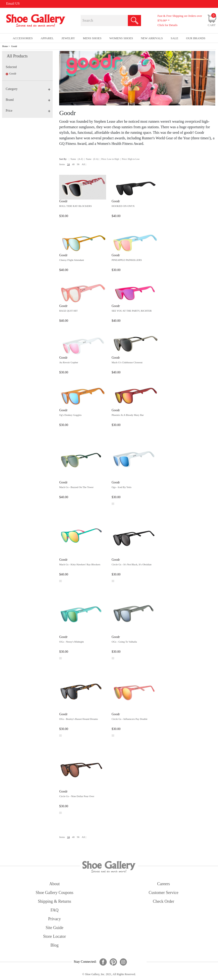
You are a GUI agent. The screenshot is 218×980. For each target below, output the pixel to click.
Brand (28, 100)
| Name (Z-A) (91, 159)
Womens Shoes (121, 38)
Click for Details (167, 25)
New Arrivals (152, 38)
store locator (55, 936)
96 (78, 164)
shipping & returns (55, 901)
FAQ (54, 910)
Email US (13, 3)
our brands (196, 38)
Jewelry (68, 38)
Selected (11, 67)
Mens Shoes (92, 38)
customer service (163, 893)
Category (28, 89)
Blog (54, 945)
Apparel (47, 38)
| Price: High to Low (130, 159)
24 (69, 164)
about (54, 884)
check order (163, 901)
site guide (55, 928)
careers (164, 884)
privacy (54, 919)
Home (5, 46)
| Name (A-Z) (76, 159)
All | (84, 164)
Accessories (23, 38)
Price (28, 111)
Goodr (14, 46)
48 (73, 164)
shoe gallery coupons (54, 893)
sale (174, 38)
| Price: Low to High (109, 159)
